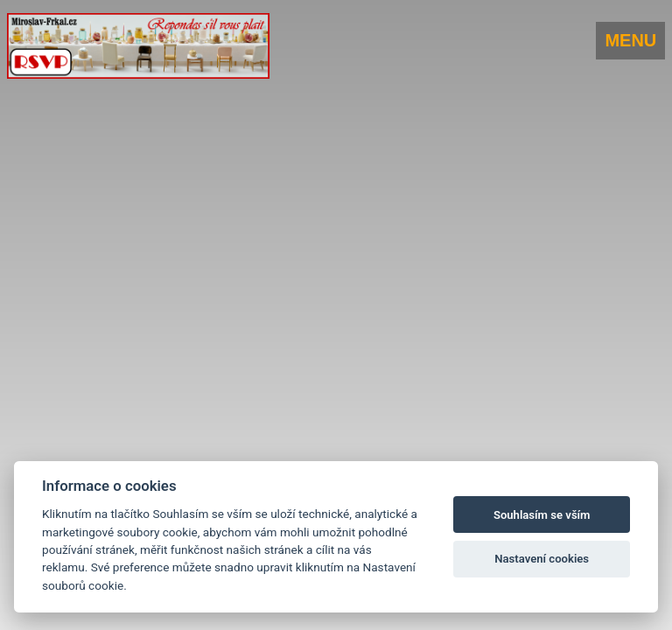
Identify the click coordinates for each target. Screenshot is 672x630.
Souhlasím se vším (542, 515)
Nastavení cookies (542, 559)
